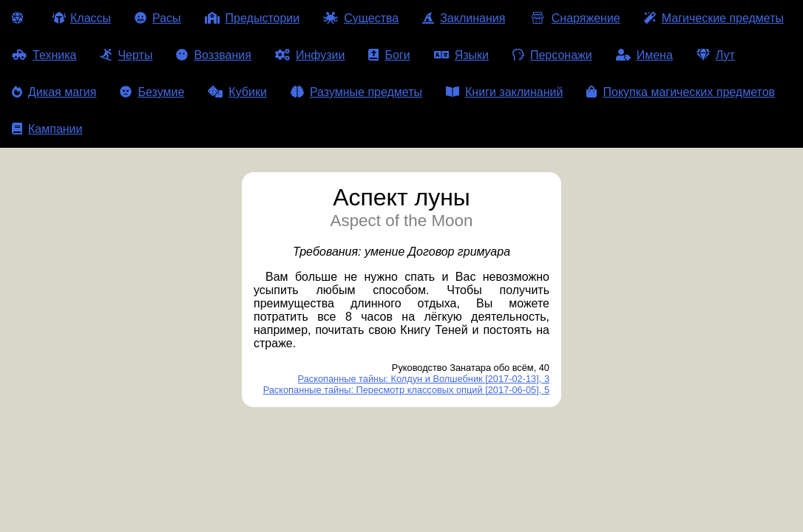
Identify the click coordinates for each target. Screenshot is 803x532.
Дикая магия (54, 92)
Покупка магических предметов (681, 92)
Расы (158, 18)
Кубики (237, 92)
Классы (82, 18)
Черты (126, 55)
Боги (389, 55)
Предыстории (253, 18)
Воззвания (214, 55)
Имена (644, 55)
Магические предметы (714, 18)
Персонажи (552, 55)
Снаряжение (574, 18)
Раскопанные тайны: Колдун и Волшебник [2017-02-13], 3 (424, 379)
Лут (716, 55)
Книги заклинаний (504, 92)
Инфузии (310, 55)
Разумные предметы (356, 92)
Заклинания (464, 18)
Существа (361, 18)
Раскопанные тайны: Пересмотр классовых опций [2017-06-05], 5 (406, 390)
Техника (44, 55)
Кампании (47, 129)
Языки (461, 55)
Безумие (152, 92)
